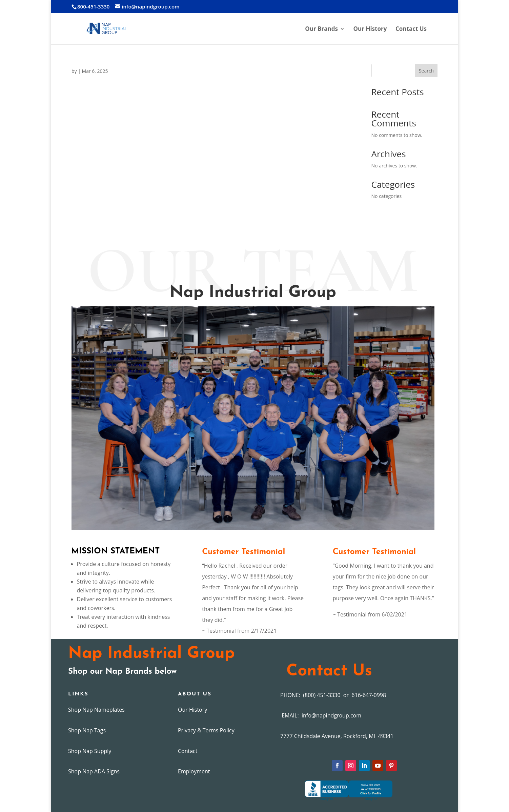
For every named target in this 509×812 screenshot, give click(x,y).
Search (426, 71)
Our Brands (321, 29)
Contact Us (411, 29)
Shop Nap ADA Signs (94, 771)
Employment (194, 771)
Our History (370, 29)
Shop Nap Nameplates (96, 710)
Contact (188, 751)
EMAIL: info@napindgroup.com (321, 715)
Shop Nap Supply (90, 751)
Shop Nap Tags (87, 730)
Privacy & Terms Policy (206, 730)
